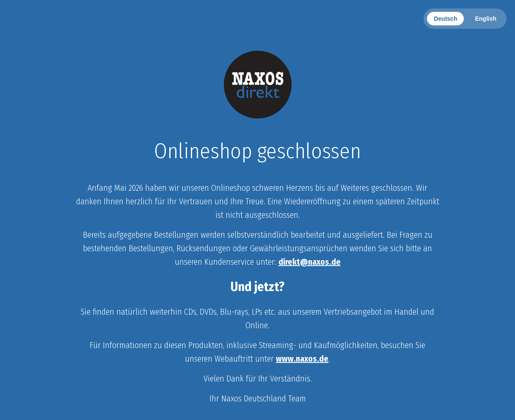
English (486, 19)
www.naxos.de (302, 359)
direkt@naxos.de (310, 262)
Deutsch (445, 19)
